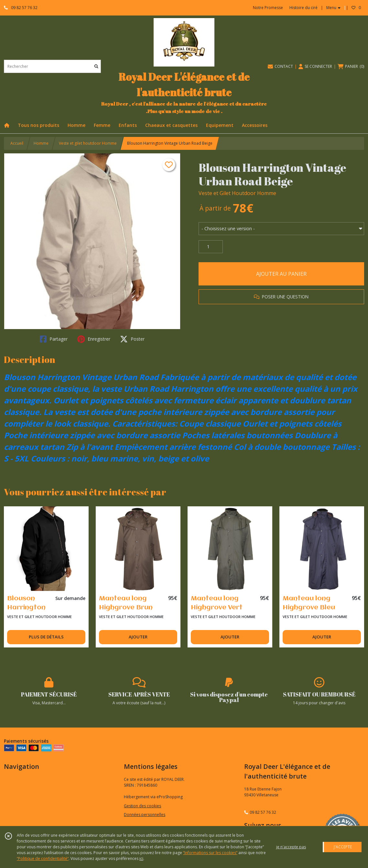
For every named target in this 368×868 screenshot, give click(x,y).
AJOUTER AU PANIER (281, 274)
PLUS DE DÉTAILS (46, 637)
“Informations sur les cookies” (210, 853)
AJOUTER (138, 637)
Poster (132, 339)
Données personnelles (145, 815)
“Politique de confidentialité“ (43, 858)
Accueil (17, 143)
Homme (41, 143)
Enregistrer (94, 339)
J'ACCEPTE (343, 847)
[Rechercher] (96, 66)
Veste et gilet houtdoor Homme (88, 143)
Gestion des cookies (142, 806)
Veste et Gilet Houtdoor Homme (237, 193)
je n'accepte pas (291, 847)
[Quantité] (211, 247)
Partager (54, 339)
